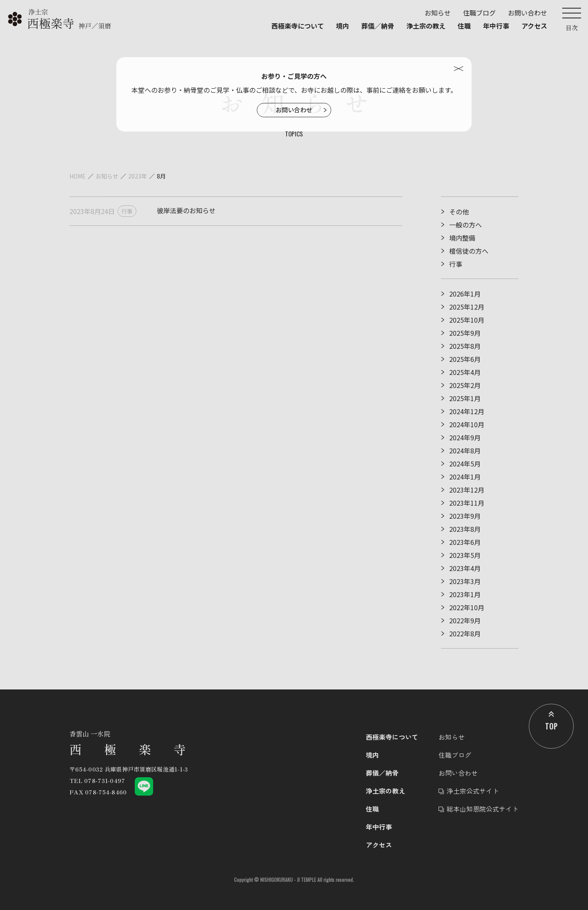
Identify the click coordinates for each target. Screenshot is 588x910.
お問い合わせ (294, 110)
